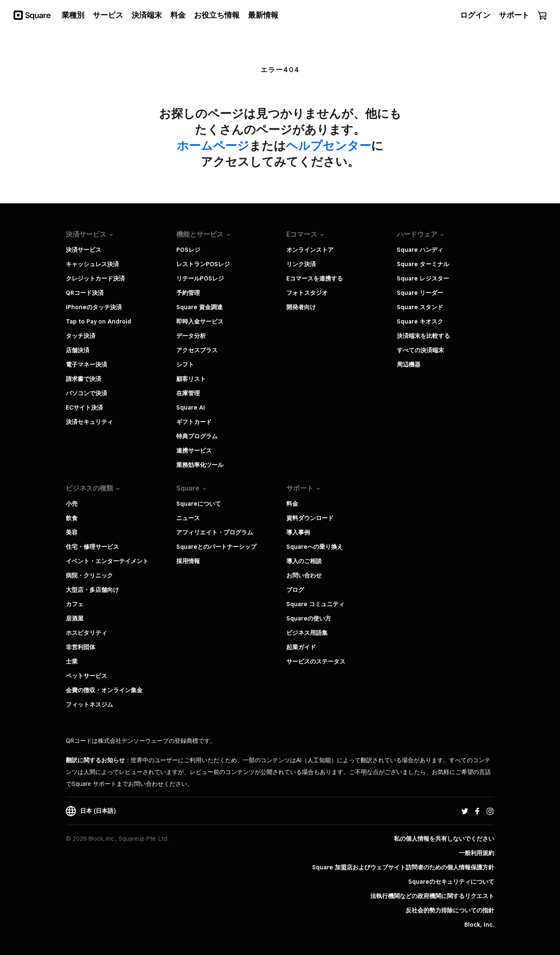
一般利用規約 (477, 853)
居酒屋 (75, 618)
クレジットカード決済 (95, 278)
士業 (72, 661)
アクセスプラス (197, 350)
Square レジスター (423, 278)
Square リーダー (420, 293)
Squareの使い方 (309, 618)
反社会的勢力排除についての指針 (450, 910)
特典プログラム (197, 436)
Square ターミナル (423, 264)
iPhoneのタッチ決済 (94, 307)
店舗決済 (78, 350)
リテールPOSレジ (200, 278)
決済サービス (83, 250)
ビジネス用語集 (307, 633)
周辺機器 (409, 364)
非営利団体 (81, 647)
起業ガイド (301, 647)
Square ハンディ (420, 250)
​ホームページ (213, 145)
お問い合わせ (304, 575)
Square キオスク (420, 321)
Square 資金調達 (199, 307)
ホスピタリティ (86, 633)
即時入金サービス (200, 321)
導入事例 (298, 532)
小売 (72, 504)
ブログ (295, 590)
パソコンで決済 (86, 393)
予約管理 (188, 293)
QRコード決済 (85, 293)
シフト (185, 364)
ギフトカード (194, 422)
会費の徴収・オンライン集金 (104, 690)
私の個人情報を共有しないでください (444, 839)
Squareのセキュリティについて (451, 882)
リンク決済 (301, 264)
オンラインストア (310, 250)
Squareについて (199, 504)
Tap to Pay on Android (98, 321)
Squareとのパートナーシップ (216, 547)
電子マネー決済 (86, 364)
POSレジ (188, 250)
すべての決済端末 (420, 350)
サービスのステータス (316, 661)
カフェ (75, 604)
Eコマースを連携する (315, 278)
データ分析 (191, 336)
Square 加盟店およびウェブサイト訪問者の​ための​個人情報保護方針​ (403, 867)
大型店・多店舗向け (92, 590)
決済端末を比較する (423, 336)
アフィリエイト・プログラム (215, 532)
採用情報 (188, 561)
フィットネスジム (89, 704)
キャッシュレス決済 (92, 264)
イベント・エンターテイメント (107, 561)
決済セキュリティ (89, 422)
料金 (292, 504)
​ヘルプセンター (328, 145)
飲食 (72, 518)
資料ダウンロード (310, 518)
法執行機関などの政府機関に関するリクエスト (432, 896)
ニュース (188, 518)
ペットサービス (86, 676)
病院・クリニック (89, 575)
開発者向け (301, 307)
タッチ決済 (81, 336)
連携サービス (194, 451)
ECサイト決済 (84, 407)
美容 (72, 532)
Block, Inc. (479, 925)
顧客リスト (191, 379)
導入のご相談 (304, 561)
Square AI (191, 407)
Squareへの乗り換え (315, 547)
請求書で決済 (83, 379)
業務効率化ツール (200, 465)
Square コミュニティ (315, 604)
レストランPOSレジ (203, 264)
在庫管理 (188, 393)
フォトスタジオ (307, 293)
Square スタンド (420, 307)
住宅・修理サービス (92, 547)
